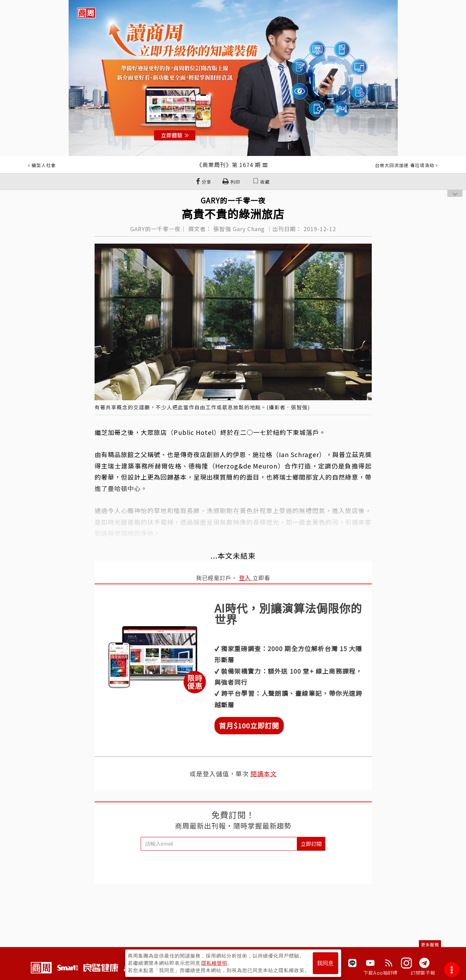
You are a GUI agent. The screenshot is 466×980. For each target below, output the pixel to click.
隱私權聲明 (214, 963)
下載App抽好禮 (381, 973)
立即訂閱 (311, 844)
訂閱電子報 (423, 973)
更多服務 (430, 944)
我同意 (325, 963)
